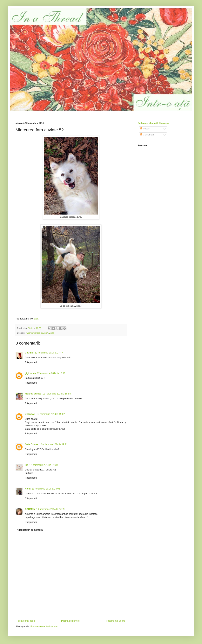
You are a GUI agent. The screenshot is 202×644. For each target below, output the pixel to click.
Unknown (30, 414)
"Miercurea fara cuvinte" (37, 333)
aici (36, 319)
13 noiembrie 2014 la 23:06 (46, 489)
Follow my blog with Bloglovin (153, 123)
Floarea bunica (33, 394)
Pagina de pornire (70, 621)
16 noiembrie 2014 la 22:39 (50, 509)
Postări (145, 129)
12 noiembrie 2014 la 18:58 (57, 394)
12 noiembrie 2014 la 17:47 (49, 353)
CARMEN (30, 509)
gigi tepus (30, 373)
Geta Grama (31, 444)
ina (27, 465)
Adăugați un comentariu (30, 530)
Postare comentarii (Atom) (44, 627)
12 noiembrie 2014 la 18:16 (51, 373)
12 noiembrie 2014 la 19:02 (51, 414)
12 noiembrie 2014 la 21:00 (43, 465)
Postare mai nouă (26, 621)
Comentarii (147, 135)
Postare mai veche (116, 621)
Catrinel (29, 353)
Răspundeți (31, 362)
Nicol (28, 489)
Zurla (52, 333)
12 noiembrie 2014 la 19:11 (53, 444)
